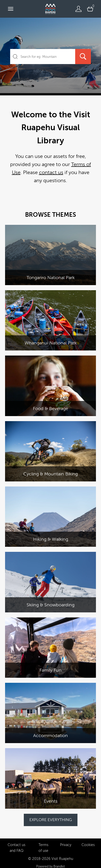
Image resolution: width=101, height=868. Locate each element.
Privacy (66, 840)
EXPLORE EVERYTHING (51, 820)
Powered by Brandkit (50, 862)
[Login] (78, 9)
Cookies (88, 840)
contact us (51, 172)
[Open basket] (90, 9)
